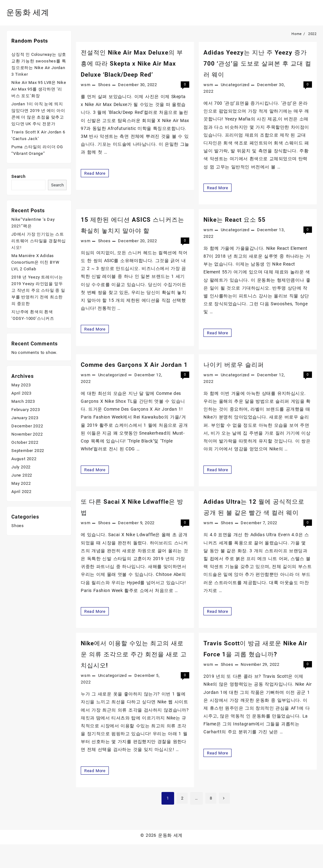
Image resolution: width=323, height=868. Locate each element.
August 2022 (24, 459)
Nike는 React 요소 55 (239, 220)
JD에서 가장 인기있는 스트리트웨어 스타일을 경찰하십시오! (39, 241)
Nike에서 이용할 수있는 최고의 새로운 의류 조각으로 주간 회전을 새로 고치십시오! (132, 677)
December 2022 (27, 426)
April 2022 (21, 492)
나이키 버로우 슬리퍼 (238, 365)
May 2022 (21, 483)
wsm (85, 85)
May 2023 (21, 385)
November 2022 (27, 434)
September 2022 (28, 451)
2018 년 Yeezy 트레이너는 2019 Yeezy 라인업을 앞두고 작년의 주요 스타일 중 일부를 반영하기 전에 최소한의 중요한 (38, 290)
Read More (96, 173)
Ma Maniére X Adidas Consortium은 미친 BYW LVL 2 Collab (35, 262)
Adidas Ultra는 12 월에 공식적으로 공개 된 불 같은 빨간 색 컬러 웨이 (257, 524)
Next (226, 822)
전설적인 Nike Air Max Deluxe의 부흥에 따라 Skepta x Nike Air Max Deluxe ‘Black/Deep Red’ (134, 63)
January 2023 (25, 418)
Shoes (104, 85)
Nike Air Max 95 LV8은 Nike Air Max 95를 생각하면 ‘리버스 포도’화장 (39, 89)
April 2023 (21, 393)
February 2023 (26, 410)
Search (18, 176)
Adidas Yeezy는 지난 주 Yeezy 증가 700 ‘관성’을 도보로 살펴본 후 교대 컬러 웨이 (256, 63)
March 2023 (23, 401)
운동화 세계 (32, 12)
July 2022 (21, 467)
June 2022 (22, 475)
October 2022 (25, 442)
